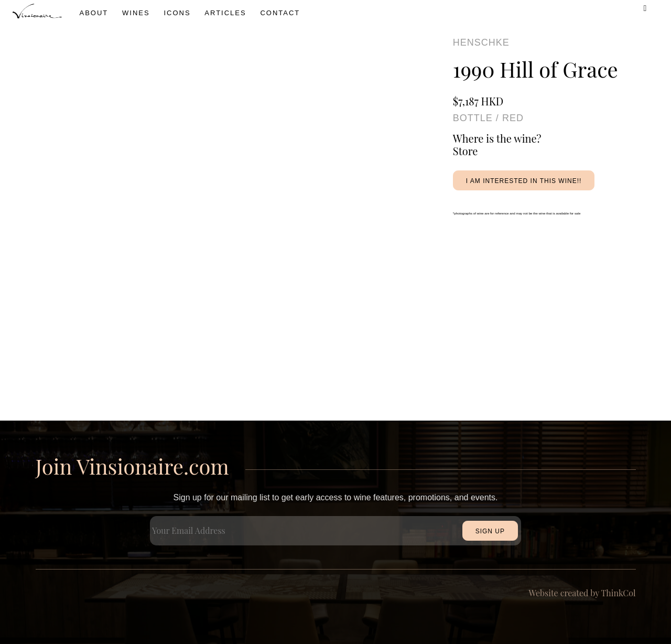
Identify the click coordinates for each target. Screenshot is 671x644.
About (94, 13)
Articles (225, 13)
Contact (280, 13)
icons (177, 13)
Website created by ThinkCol (582, 593)
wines (136, 13)
